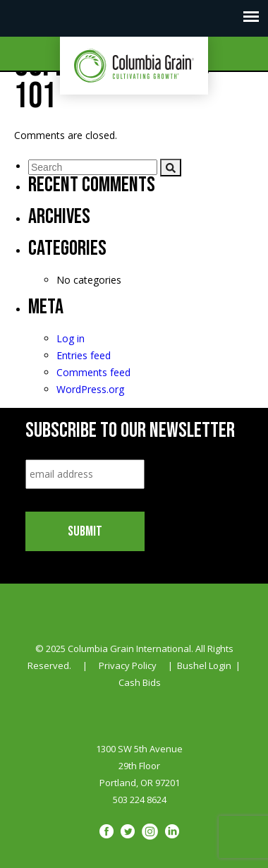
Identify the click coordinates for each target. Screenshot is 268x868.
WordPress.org (90, 389)
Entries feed (84, 355)
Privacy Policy (128, 665)
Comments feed (93, 372)
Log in (71, 338)
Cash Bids (140, 682)
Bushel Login (204, 665)
